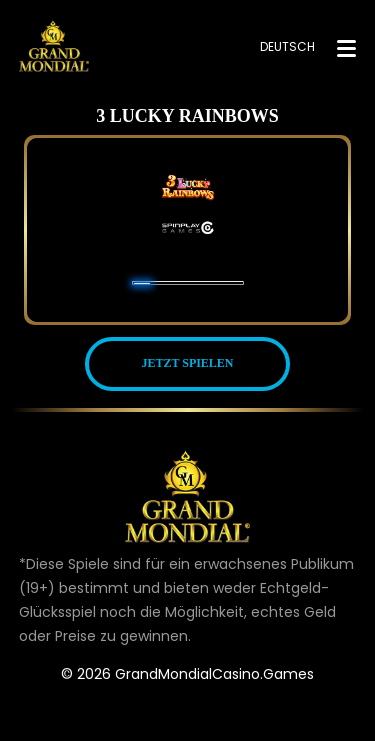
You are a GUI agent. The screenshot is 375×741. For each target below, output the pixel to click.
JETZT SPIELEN (188, 363)
